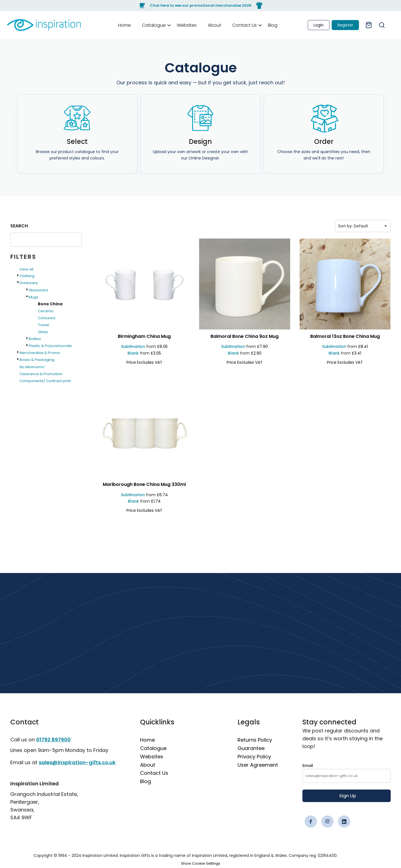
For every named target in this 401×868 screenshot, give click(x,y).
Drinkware (29, 283)
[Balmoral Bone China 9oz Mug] (244, 337)
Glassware (38, 290)
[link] (44, 25)
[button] (154, 25)
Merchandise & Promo (40, 353)
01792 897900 (53, 740)
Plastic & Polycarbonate (50, 346)
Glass (43, 332)
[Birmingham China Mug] (144, 337)
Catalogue (153, 748)
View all (26, 269)
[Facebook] (311, 822)
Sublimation (133, 346)
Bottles (35, 339)
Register (345, 25)
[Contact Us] (244, 25)
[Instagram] (327, 822)
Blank (133, 353)
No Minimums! (32, 367)
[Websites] (187, 25)
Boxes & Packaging (37, 360)
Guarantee (251, 748)
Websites (152, 757)
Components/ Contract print (45, 381)
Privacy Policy (254, 757)
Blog (146, 781)
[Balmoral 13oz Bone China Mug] (345, 337)
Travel (43, 325)
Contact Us (154, 773)
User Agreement (258, 765)
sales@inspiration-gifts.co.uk (77, 762)
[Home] (124, 25)
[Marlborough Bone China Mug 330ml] (144, 485)
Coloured (47, 318)
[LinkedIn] (344, 822)
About (148, 765)
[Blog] (273, 25)
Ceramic (46, 311)
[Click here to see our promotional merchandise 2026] (200, 6)
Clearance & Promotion (41, 374)
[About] (214, 25)
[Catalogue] (154, 25)
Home (147, 740)
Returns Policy (255, 740)
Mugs (34, 297)
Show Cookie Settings (201, 863)
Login (319, 25)
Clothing (27, 276)
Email (308, 766)
